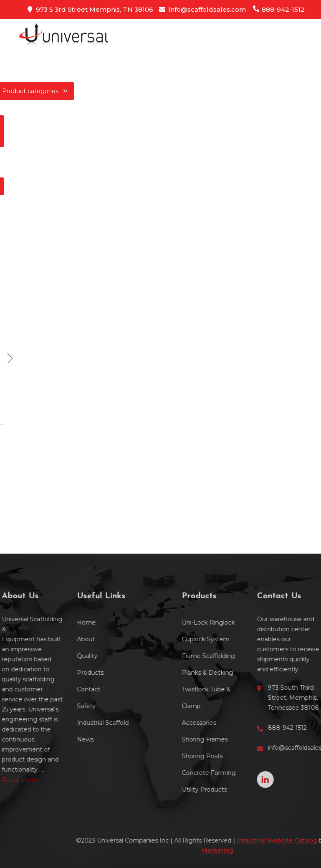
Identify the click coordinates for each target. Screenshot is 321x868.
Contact (64, 689)
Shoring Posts (226, 756)
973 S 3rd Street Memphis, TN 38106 (90, 9)
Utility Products (228, 790)
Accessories (223, 723)
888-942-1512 (279, 9)
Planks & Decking (231, 673)
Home (62, 623)
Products (66, 673)
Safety (62, 706)
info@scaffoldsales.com (202, 9)
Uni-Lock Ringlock (232, 623)
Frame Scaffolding (232, 656)
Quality (63, 656)
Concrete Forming (233, 773)
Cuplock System (230, 639)
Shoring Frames (229, 739)
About (62, 639)
